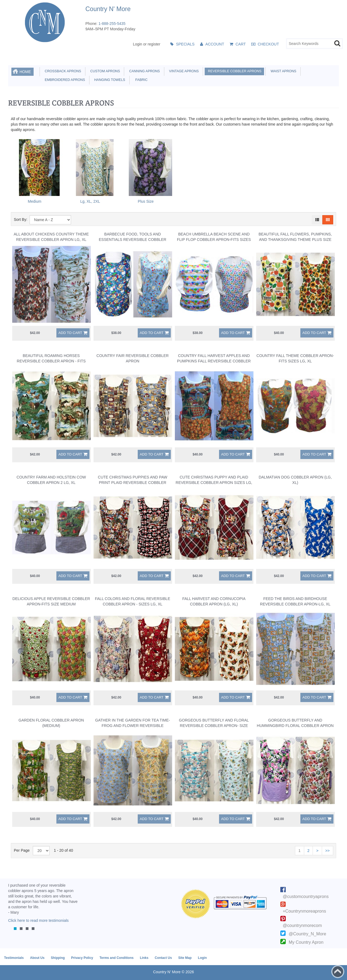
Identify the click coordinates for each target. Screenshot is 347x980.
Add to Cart (70, 333)
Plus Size (146, 201)
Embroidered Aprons (64, 80)
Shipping (58, 958)
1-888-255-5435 (112, 24)
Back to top (338, 972)
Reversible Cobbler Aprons (234, 71)
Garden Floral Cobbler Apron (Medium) (51, 723)
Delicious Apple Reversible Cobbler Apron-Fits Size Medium (51, 601)
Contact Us (163, 958)
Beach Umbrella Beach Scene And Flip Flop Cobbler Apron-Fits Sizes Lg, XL (214, 240)
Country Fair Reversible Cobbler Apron (133, 358)
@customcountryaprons (306, 897)
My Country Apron (306, 942)
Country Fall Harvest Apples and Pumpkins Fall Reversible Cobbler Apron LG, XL (214, 361)
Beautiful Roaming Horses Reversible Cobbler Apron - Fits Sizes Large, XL (51, 361)
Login (202, 958)
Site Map (185, 958)
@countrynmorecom (302, 925)
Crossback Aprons (62, 71)
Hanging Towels (109, 80)
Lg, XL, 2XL (90, 201)
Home (25, 72)
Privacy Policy (82, 958)
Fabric (140, 80)
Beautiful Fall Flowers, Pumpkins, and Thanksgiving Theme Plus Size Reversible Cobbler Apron (295, 240)
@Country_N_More (307, 934)
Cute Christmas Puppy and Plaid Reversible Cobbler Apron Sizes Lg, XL (214, 483)
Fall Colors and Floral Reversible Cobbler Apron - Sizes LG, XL (133, 601)
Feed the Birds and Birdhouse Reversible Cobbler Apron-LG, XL (295, 601)
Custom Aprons (104, 71)
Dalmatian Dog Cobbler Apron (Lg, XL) (295, 480)
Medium (35, 201)
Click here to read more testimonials (38, 920)
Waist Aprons (282, 71)
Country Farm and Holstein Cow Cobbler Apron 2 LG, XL (51, 480)
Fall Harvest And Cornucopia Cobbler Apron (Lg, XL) (214, 601)
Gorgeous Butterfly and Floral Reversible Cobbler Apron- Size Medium (214, 726)
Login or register (147, 44)
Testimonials (14, 958)
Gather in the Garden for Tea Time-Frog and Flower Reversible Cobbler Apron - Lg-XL (133, 726)
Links (144, 958)
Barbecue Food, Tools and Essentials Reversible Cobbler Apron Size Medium (133, 240)
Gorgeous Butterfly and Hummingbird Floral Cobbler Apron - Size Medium (295, 726)
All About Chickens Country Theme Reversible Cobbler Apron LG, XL (51, 237)
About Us (37, 958)
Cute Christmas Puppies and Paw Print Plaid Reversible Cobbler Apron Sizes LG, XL (133, 483)
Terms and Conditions (117, 958)
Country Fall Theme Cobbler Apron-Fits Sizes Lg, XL (295, 358)
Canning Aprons (143, 71)
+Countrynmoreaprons (304, 911)
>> (327, 851)
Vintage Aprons (183, 71)
